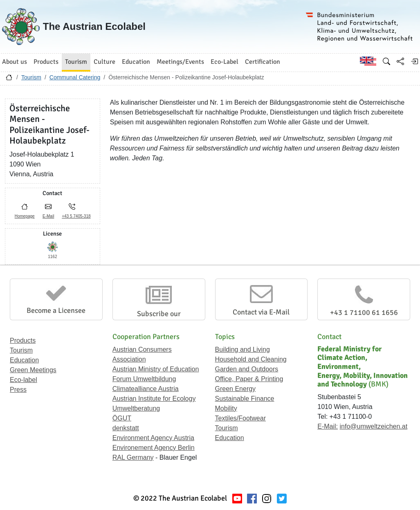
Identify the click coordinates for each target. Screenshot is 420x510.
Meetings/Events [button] (180, 62)
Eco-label (24, 380)
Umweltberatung (136, 408)
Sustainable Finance (245, 399)
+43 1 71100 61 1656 (364, 312)
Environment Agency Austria (153, 438)
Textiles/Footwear (241, 418)
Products (23, 340)
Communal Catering (75, 77)
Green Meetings (33, 370)
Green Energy (236, 389)
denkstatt (126, 428)
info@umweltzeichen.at (373, 426)
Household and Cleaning (251, 359)
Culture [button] (104, 62)
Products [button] (46, 62)
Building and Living (243, 349)
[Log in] (414, 61)
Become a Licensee (56, 310)
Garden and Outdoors (247, 369)
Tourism (31, 77)
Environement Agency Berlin (154, 448)
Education (24, 360)
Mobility (226, 408)
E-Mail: (328, 426)
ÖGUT (122, 418)
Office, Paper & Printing (249, 379)
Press (18, 390)
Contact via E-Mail (261, 312)
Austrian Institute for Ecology (154, 399)
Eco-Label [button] (225, 62)
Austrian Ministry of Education (156, 369)
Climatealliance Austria (146, 389)
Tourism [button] (76, 62)
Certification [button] (263, 62)
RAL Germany (133, 457)
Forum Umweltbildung (144, 379)
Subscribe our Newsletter (159, 318)
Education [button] (136, 62)
